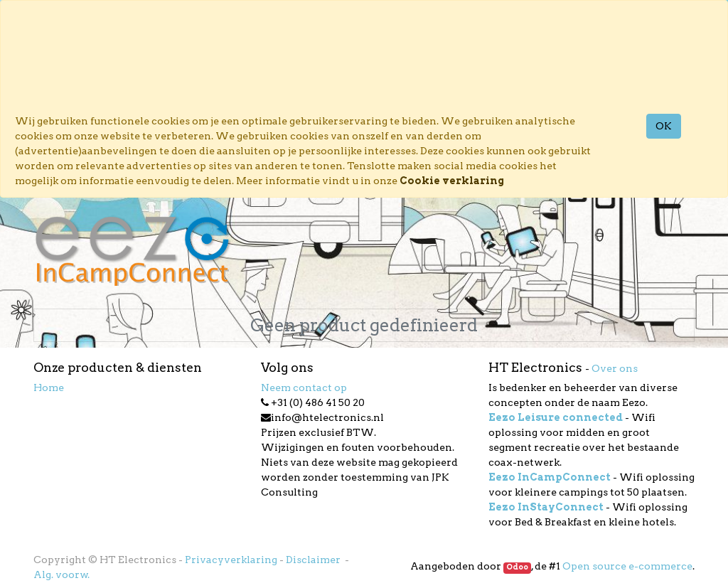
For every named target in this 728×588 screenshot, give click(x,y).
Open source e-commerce (627, 566)
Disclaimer (314, 560)
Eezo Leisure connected (556, 417)
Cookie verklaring (452, 181)
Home (49, 387)
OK (664, 126)
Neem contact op (304, 387)
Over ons (615, 368)
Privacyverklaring (231, 560)
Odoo (517, 567)
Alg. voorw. (61, 574)
